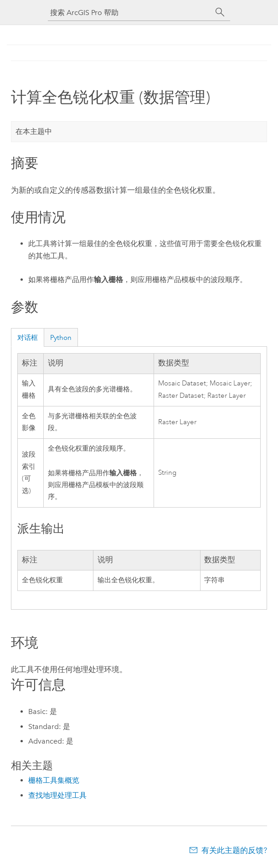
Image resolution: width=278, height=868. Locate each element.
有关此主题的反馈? (234, 850)
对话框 (28, 338)
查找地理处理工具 (57, 795)
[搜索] (220, 12)
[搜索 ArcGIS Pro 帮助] (130, 13)
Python (61, 338)
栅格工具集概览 (54, 780)
